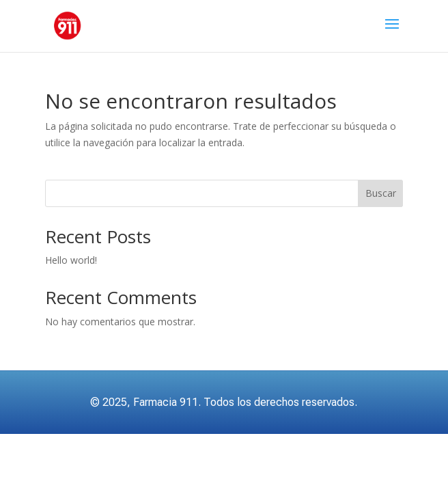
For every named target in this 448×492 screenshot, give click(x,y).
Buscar (381, 193)
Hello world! (71, 260)
